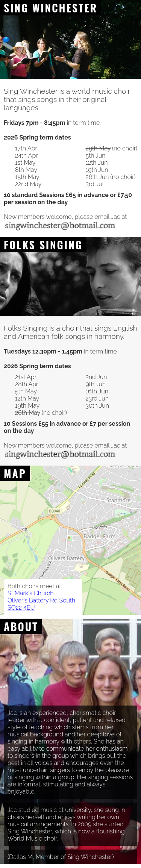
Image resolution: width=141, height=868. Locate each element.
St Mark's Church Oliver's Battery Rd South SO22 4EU (41, 600)
